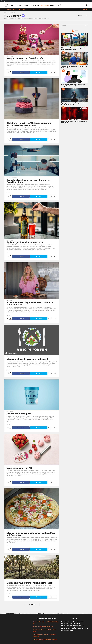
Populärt (22, 9)
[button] (61, 5)
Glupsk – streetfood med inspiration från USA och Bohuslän (31, 534)
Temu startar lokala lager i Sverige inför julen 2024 (74, 67)
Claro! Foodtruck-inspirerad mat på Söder (45, 640)
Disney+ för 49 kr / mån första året (43, 627)
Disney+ (9, 178)
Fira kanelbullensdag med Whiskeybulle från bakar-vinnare (30, 303)
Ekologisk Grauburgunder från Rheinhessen (30, 583)
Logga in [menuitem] (5, 1)
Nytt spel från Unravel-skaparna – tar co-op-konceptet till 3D (73, 104)
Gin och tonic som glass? (19, 414)
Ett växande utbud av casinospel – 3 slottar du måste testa (73, 49)
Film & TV (27, 5)
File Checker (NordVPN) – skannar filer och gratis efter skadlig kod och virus (73, 85)
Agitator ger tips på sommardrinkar (25, 242)
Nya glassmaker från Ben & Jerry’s (25, 58)
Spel (13, 5)
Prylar (19, 5)
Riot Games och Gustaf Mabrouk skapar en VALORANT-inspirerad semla (29, 124)
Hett (15, 9)
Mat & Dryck (45, 5)
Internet (36, 5)
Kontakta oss (55, 5)
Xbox (15, 357)
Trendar (8, 9)
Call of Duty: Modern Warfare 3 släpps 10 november (74, 122)
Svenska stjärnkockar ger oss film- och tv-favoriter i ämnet (29, 181)
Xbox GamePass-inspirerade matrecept (27, 359)
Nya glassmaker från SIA (19, 468)
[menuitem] (1, 1)
